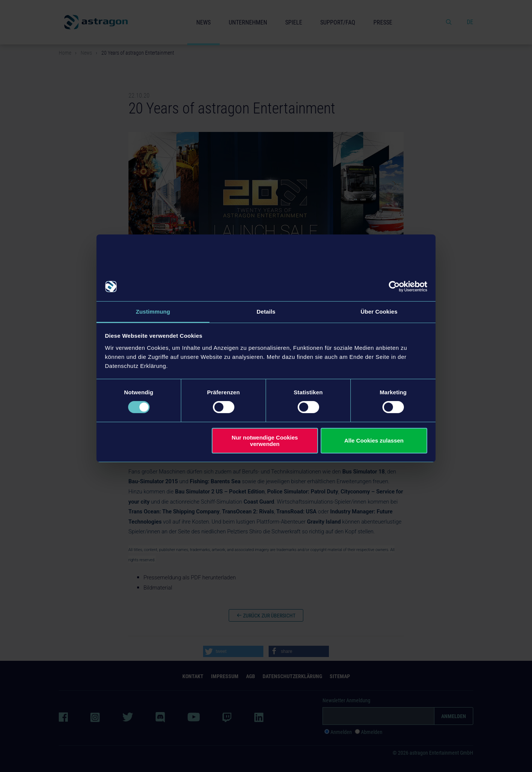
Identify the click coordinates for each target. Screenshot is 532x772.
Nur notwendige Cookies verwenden (265, 441)
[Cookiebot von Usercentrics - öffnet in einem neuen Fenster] (394, 286)
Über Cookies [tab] (379, 311)
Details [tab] (266, 311)
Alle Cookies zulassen (374, 441)
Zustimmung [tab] (153, 311)
